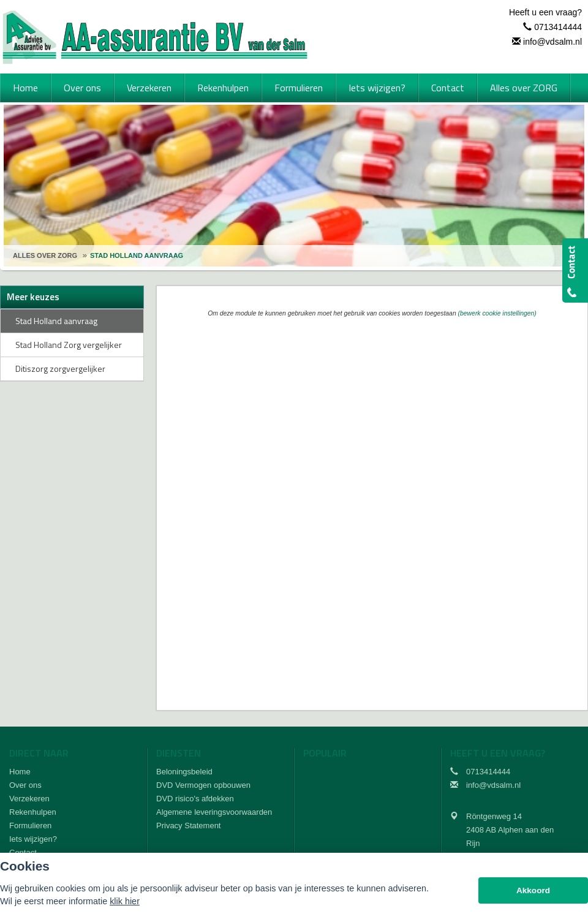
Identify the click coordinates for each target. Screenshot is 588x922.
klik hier (125, 901)
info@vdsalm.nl (552, 42)
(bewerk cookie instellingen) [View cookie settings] (497, 313)
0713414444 (558, 27)
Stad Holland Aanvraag (137, 255)
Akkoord (533, 890)
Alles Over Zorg (45, 255)
